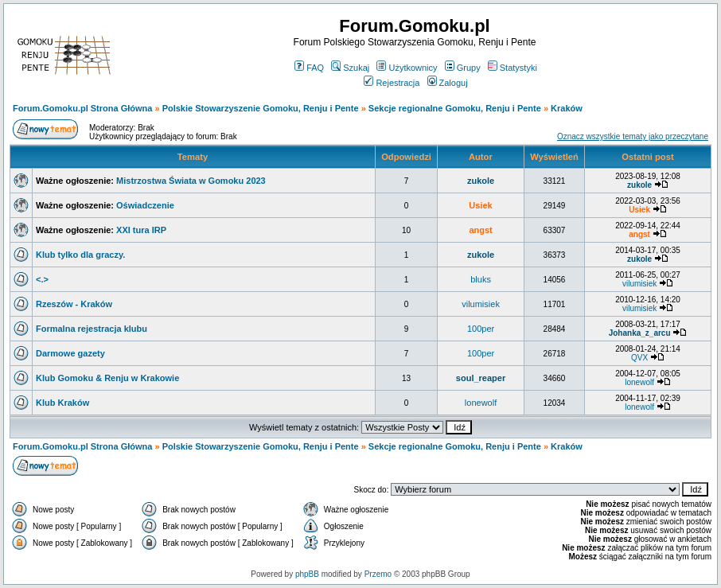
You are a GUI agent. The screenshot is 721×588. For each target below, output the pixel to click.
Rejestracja (392, 83)
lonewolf (639, 382)
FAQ (309, 68)
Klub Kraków (62, 403)
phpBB (307, 574)
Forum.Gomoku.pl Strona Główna (82, 108)
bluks (481, 279)
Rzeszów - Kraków (74, 304)
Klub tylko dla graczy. (80, 255)
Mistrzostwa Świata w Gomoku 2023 (191, 181)
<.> (42, 279)
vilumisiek (639, 284)
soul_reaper (481, 378)
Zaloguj (448, 83)
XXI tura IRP (141, 230)
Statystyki (512, 68)
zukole (481, 181)
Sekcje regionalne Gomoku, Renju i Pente (455, 108)
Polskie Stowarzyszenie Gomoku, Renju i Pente (261, 108)
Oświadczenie (145, 205)
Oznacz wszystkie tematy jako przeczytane (633, 136)
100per (481, 329)
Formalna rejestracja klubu (92, 329)
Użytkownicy (407, 68)
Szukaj (350, 68)
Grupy (463, 68)
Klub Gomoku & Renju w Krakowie (107, 378)
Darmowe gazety (70, 353)
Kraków (567, 108)
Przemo (378, 574)
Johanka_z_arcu (640, 333)
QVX (639, 358)
